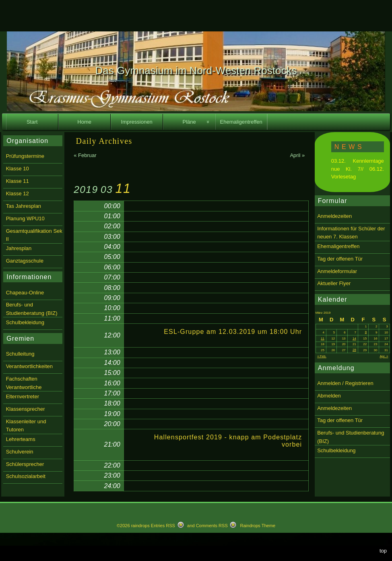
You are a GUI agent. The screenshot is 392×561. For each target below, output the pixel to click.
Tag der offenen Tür (340, 259)
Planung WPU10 (25, 218)
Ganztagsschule (25, 261)
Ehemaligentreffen (241, 122)
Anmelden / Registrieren (345, 383)
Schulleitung (20, 354)
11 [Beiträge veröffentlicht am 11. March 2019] (323, 338)
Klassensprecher (26, 409)
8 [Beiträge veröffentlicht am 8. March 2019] (366, 332)
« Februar (85, 155)
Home (84, 122)
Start (32, 122)
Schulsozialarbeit (26, 476)
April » (297, 155)
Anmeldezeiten (334, 216)
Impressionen (137, 122)
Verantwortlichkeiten (29, 366)
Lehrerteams (21, 439)
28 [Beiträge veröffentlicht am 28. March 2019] (354, 350)
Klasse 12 (18, 194)
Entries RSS (163, 526)
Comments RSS (212, 526)
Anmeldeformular (337, 271)
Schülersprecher (25, 464)
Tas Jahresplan (24, 206)
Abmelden (329, 396)
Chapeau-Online (25, 293)
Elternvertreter (23, 396)
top (383, 551)
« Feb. (322, 356)
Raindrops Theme (258, 526)
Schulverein (20, 452)
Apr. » (384, 356)
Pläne (189, 122)
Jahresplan (19, 248)
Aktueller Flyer (334, 283)
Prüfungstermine (25, 156)
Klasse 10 (18, 169)
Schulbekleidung (336, 450)
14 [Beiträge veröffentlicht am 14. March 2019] (354, 338)
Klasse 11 (18, 181)
